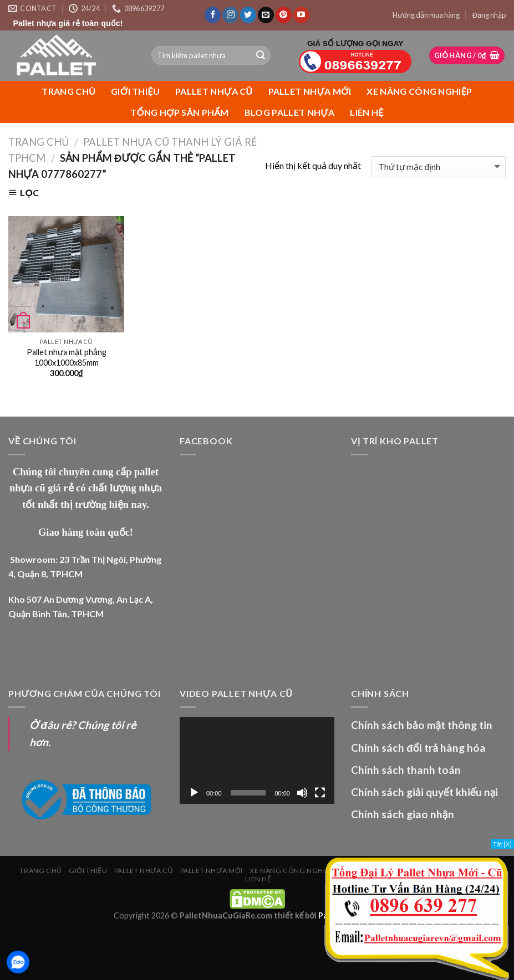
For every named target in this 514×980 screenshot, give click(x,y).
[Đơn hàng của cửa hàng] (439, 167)
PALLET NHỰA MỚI (310, 91)
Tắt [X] (502, 844)
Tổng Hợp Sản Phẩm (180, 112)
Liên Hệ (367, 112)
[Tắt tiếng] (302, 793)
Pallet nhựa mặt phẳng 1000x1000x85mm (67, 357)
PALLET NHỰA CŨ (214, 91)
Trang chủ (68, 91)
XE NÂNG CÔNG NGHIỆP (419, 91)
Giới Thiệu (135, 91)
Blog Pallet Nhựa (290, 112)
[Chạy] (194, 793)
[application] (257, 760)
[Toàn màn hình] (320, 793)
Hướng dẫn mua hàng (426, 15)
